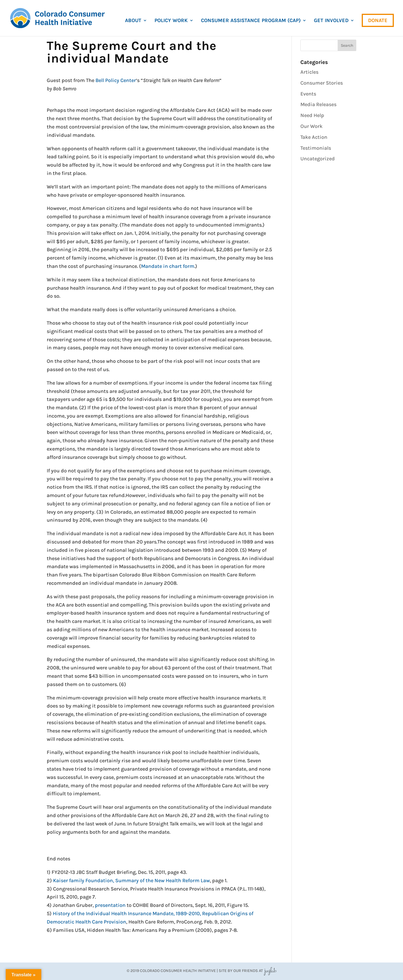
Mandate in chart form (168, 266)
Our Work (311, 126)
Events (308, 94)
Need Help (312, 115)
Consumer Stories (322, 83)
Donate (378, 20)
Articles (309, 72)
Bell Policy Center (116, 80)
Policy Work (171, 21)
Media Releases (318, 104)
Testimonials (316, 148)
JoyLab (270, 971)
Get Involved (331, 21)
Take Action (314, 137)
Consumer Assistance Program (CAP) (251, 21)
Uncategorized (318, 159)
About (133, 21)
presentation (110, 905)
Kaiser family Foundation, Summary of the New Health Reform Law (131, 880)
